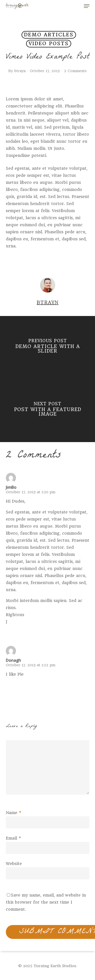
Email (14, 838)
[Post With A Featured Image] (48, 411)
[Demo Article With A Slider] (48, 348)
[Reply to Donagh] (15, 684)
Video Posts (49, 44)
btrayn (20, 71)
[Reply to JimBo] (15, 632)
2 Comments (75, 71)
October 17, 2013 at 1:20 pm (31, 492)
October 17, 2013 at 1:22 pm (31, 665)
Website (14, 864)
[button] (87, 6)
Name (14, 813)
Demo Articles (49, 35)
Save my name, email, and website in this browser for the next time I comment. (46, 902)
